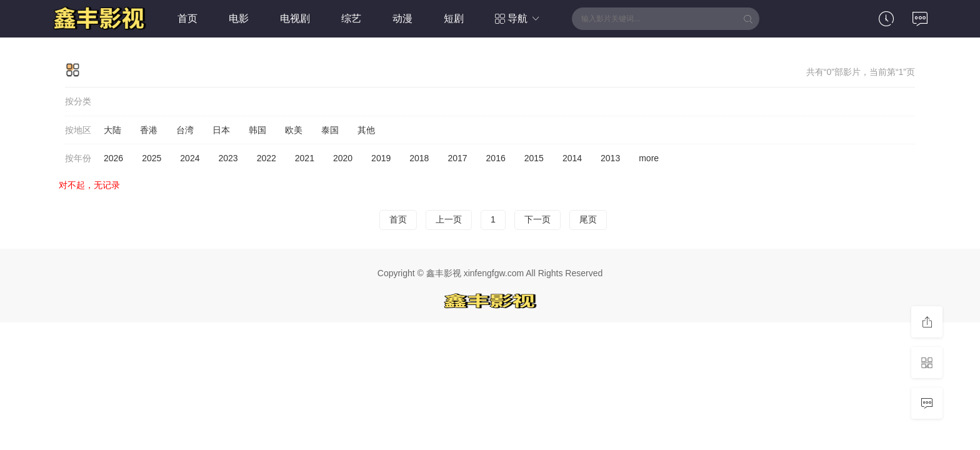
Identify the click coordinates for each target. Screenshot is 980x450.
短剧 (454, 18)
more (649, 158)
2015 (534, 158)
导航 (518, 18)
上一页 (449, 219)
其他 (366, 130)
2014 (572, 158)
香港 (149, 130)
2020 (343, 158)
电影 (239, 18)
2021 (305, 158)
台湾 (185, 130)
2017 (457, 158)
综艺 (351, 18)
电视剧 (295, 18)
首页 (187, 18)
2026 (113, 158)
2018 (419, 158)
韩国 (257, 130)
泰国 (330, 130)
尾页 (588, 219)
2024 (190, 158)
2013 (610, 158)
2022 (267, 158)
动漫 (402, 18)
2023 (228, 158)
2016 (496, 158)
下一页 (537, 219)
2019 (381, 158)
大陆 (112, 130)
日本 (221, 130)
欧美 (294, 130)
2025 (152, 158)
